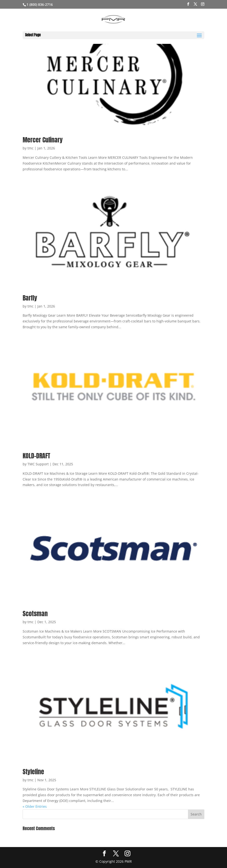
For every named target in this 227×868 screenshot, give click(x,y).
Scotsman (35, 614)
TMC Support (38, 464)
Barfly (30, 298)
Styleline (33, 772)
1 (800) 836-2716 (40, 4)
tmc (30, 148)
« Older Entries (35, 806)
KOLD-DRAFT (36, 456)
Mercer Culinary (43, 140)
